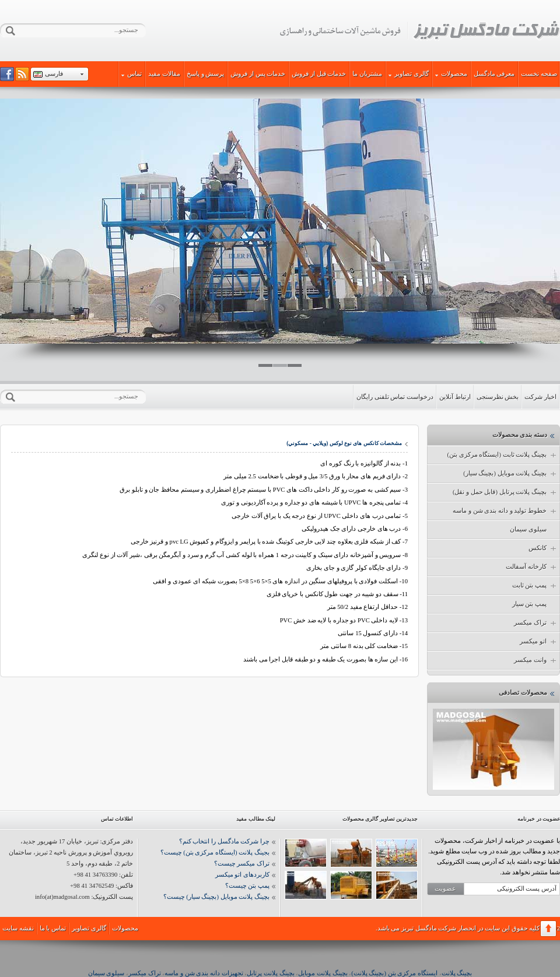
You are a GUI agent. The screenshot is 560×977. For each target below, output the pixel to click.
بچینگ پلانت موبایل (323, 973)
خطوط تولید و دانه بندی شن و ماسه (505, 511)
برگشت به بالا (548, 929)
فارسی (54, 74)
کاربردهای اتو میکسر (242, 875)
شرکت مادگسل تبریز (419, 31)
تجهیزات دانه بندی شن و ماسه (204, 973)
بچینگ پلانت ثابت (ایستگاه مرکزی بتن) (503, 455)
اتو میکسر (539, 642)
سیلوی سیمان (528, 529)
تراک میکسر (536, 623)
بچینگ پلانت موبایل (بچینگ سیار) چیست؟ (216, 897)
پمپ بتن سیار (529, 604)
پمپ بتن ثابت (535, 586)
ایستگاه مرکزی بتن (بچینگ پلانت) (394, 973)
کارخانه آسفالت (532, 567)
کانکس (543, 548)
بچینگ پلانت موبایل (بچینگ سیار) (510, 474)
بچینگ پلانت (457, 973)
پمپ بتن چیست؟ (247, 886)
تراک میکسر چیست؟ (242, 864)
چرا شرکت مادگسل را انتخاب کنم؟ (224, 841)
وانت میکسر (536, 660)
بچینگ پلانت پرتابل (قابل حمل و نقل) (505, 492)
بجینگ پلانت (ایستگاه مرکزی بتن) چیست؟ (215, 852)
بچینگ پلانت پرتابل (270, 973)
